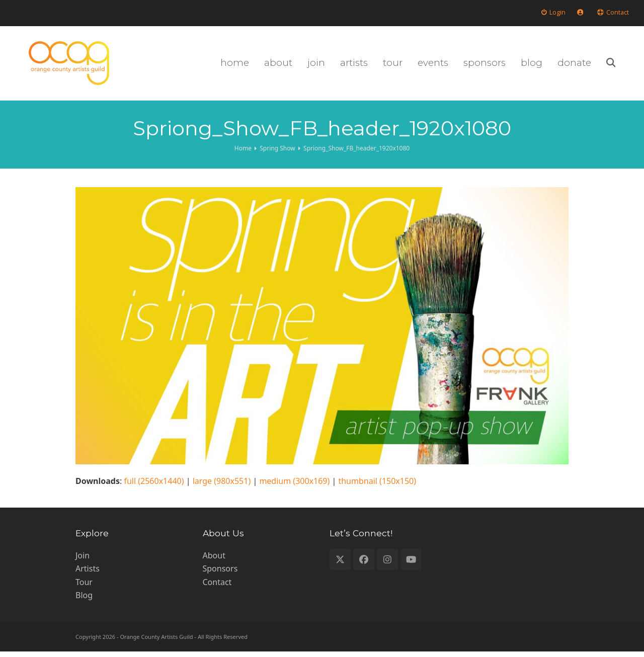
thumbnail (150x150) (377, 486)
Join (83, 561)
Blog (84, 601)
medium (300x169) (294, 486)
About (214, 561)
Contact (217, 588)
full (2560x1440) (154, 486)
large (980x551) (222, 486)
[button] (624, 66)
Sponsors (220, 574)
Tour (84, 588)
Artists (88, 574)
